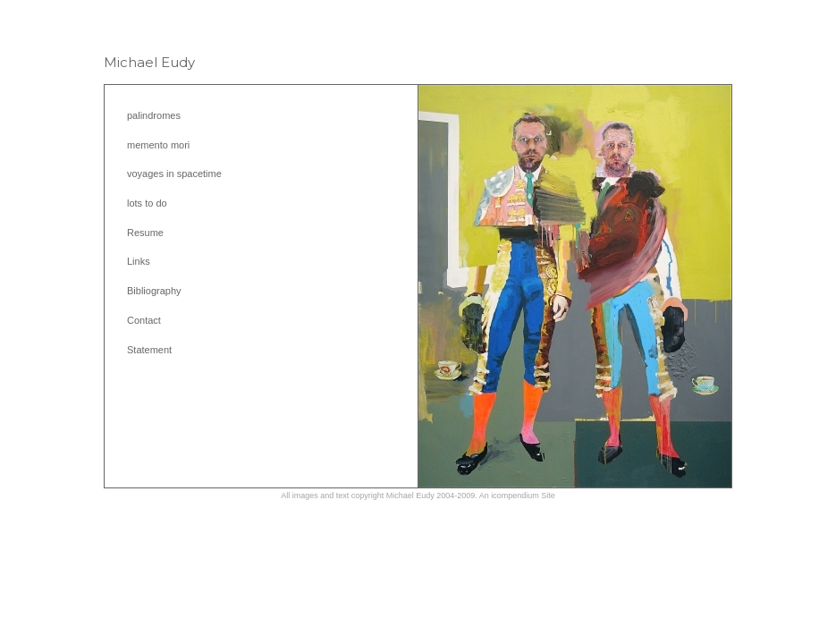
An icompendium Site (517, 496)
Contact (144, 320)
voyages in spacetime (174, 174)
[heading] (149, 62)
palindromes (154, 115)
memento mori (158, 145)
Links (139, 261)
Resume (145, 233)
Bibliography (154, 291)
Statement (149, 350)
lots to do (147, 203)
